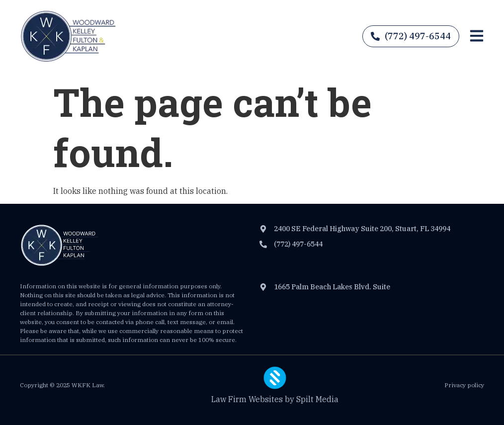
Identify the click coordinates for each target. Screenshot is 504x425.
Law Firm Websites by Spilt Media (275, 399)
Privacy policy (464, 385)
